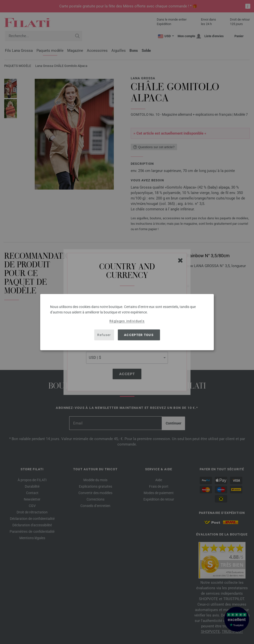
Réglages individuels (127, 321)
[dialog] (127, 322)
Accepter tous (139, 335)
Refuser (104, 335)
